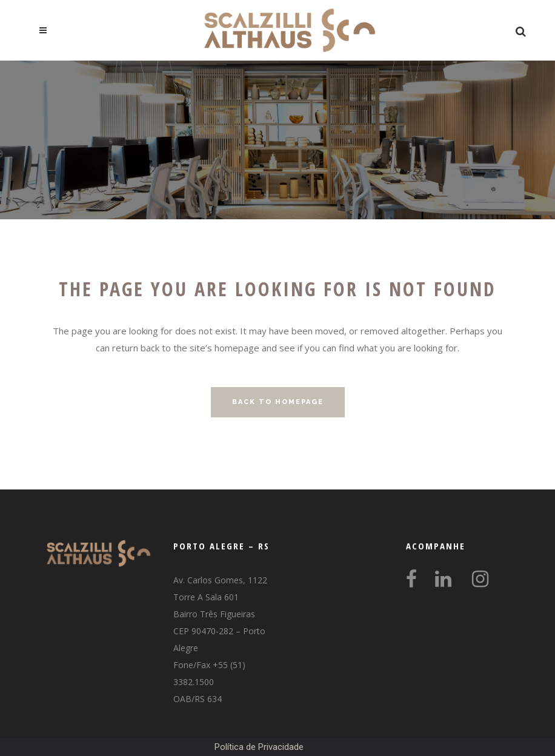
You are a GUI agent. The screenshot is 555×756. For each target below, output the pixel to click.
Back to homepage (278, 402)
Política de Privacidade (259, 747)
